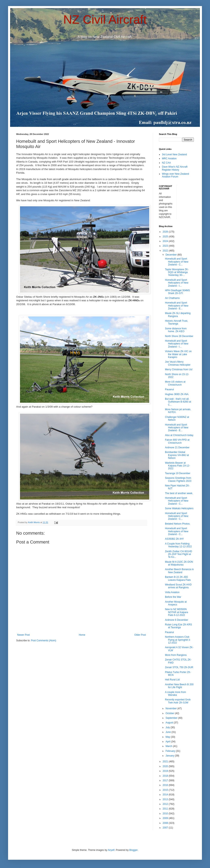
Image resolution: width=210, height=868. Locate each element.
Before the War (173, 597)
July (168, 727)
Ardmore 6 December (177, 620)
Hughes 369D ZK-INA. (177, 394)
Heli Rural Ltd (172, 680)
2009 (166, 818)
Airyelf (111, 850)
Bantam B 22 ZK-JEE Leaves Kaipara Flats (178, 578)
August (170, 723)
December (172, 255)
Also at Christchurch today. (179, 435)
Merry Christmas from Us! (179, 369)
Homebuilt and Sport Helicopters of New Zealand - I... (177, 283)
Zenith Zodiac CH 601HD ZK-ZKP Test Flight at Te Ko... (178, 554)
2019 (166, 771)
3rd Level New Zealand (174, 154)
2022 (166, 251)
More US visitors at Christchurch (175, 383)
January (170, 756)
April (168, 742)
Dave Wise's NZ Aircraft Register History (175, 168)
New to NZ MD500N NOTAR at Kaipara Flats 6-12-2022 (176, 612)
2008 (166, 823)
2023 (166, 246)
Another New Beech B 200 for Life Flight (179, 686)
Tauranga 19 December (178, 473)
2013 (166, 799)
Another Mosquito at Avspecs (176, 603)
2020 (166, 766)
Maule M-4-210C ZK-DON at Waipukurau (179, 563)
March (169, 746)
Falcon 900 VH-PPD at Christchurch (177, 441)
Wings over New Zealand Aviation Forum (175, 175)
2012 (166, 804)
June (169, 732)
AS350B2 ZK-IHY (174, 539)
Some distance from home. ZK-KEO (176, 330)
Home (82, 635)
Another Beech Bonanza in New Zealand (179, 571)
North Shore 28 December (179, 336)
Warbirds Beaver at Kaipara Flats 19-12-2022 (177, 466)
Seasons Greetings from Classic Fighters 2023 (178, 479)
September (172, 718)
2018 (166, 776)
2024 (166, 241)
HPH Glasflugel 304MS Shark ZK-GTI (177, 292)
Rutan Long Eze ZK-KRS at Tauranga (178, 626)
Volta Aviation (172, 592)
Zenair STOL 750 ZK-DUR (179, 667)
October (170, 713)
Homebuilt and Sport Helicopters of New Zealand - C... (177, 262)
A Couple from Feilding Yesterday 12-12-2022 (178, 545)
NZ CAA (166, 163)
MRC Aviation (169, 159)
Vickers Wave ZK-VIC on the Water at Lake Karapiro (178, 354)
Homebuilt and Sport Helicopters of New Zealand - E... (177, 306)
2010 (166, 814)
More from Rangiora (176, 655)
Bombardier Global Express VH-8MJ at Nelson (177, 455)
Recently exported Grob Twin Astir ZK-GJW (178, 701)
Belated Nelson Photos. (178, 524)
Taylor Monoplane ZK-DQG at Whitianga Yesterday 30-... (177, 272)
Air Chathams (172, 298)
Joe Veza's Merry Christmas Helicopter (178, 363)
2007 (166, 828)
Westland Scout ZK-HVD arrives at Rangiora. (178, 586)
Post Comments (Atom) (44, 641)
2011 (166, 809)
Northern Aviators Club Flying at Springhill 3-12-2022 (178, 640)
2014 (166, 795)
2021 (166, 762)
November (172, 708)
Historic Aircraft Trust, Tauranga (176, 322)
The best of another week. (179, 493)
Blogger (133, 850)
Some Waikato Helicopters (179, 508)
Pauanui (169, 389)
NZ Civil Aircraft (105, 19)
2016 (166, 785)
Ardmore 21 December (177, 448)
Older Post (140, 635)
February (171, 751)
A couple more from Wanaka (175, 694)
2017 (166, 780)
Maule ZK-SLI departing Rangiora (178, 315)
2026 (166, 232)
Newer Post (23, 635)
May (168, 737)
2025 (166, 237)
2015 (166, 790)
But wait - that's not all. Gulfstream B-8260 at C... (178, 402)
